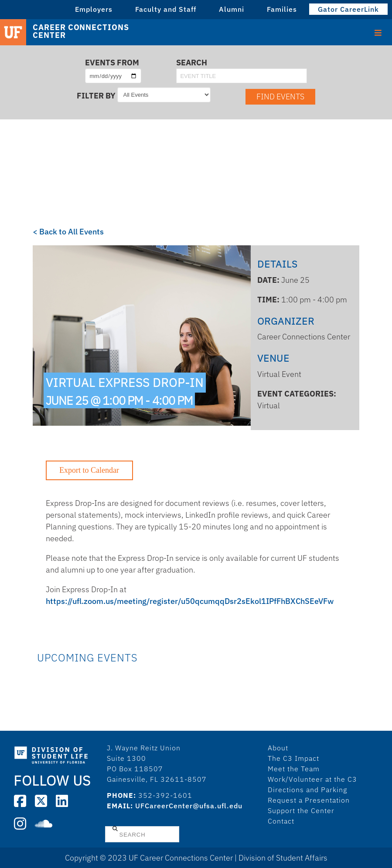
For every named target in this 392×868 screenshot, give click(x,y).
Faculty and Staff (166, 9)
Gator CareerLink (348, 9)
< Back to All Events (68, 232)
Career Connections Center (81, 31)
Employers (94, 9)
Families (282, 9)
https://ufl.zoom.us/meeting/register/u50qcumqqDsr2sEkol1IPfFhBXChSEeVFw (190, 601)
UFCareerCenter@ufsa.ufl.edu (189, 806)
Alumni (232, 9)
